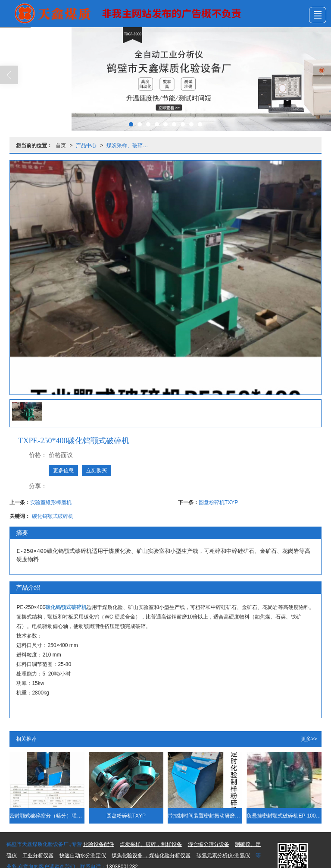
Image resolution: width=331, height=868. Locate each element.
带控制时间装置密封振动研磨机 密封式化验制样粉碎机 (205, 816)
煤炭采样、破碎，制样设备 (130, 145)
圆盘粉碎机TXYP (218, 502)
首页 (61, 145)
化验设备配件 (99, 844)
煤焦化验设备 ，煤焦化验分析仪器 (151, 855)
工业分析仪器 (38, 855)
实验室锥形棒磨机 (51, 502)
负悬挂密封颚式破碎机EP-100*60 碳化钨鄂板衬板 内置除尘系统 (284, 816)
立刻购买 (97, 470)
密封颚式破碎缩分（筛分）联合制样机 (47, 816)
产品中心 (86, 145)
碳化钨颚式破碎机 (53, 516)
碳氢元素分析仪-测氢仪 (223, 855)
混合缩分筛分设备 (209, 844)
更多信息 (63, 470)
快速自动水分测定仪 (83, 855)
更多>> (309, 739)
